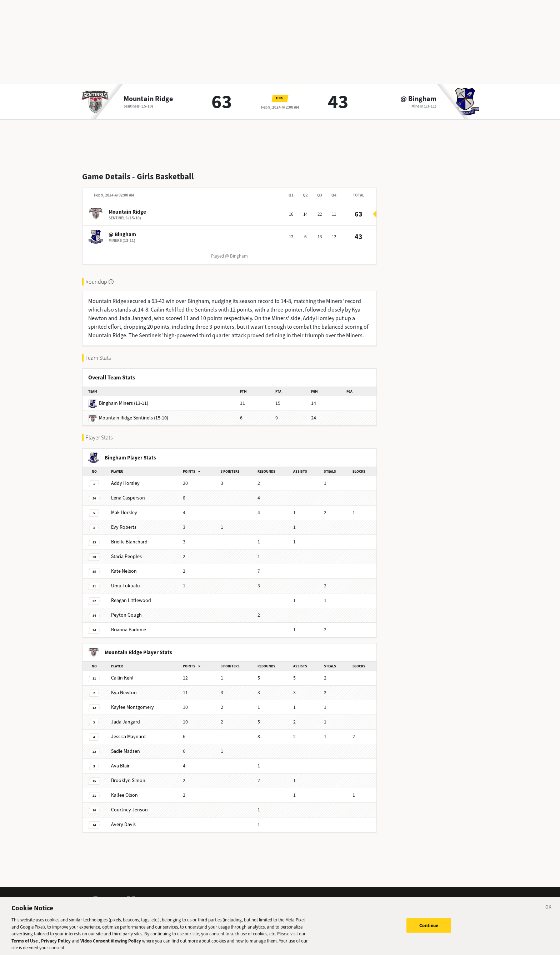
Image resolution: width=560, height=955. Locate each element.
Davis (123, 824)
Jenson (129, 810)
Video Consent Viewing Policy (111, 946)
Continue (429, 930)
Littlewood (131, 600)
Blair (120, 766)
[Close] (549, 913)
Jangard (126, 722)
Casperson (128, 498)
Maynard (128, 737)
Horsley (125, 483)
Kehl (122, 678)
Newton (124, 693)
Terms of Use (25, 946)
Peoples (126, 556)
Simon (128, 780)
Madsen (126, 751)
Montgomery (132, 707)
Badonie (129, 630)
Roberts (124, 527)
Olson (124, 795)
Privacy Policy (56, 946)
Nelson (124, 571)
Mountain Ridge (148, 99)
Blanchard (129, 542)
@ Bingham (418, 99)
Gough (126, 615)
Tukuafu (126, 586)
